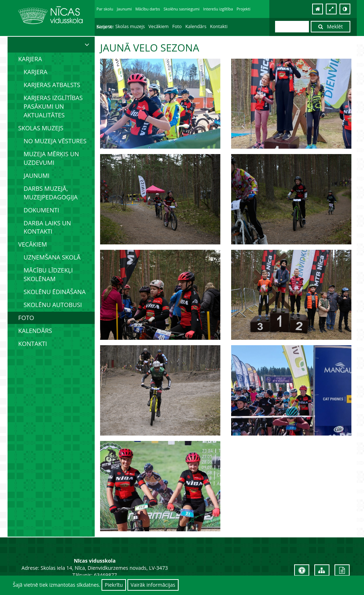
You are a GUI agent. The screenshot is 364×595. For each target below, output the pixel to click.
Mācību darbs (148, 9)
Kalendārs (196, 26)
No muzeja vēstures (55, 141)
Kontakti (219, 26)
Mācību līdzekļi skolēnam (48, 274)
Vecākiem (158, 26)
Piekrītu (114, 585)
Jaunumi (124, 9)
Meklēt (331, 26)
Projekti (243, 9)
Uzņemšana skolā (52, 257)
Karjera (104, 26)
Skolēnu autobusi (53, 305)
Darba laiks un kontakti (48, 227)
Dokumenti (42, 210)
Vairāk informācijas (153, 585)
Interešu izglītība (218, 9)
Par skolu (105, 9)
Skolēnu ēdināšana (55, 292)
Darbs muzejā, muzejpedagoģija (51, 193)
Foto (177, 26)
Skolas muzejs (130, 26)
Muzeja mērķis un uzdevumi (51, 158)
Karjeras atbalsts (52, 85)
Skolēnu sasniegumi (181, 9)
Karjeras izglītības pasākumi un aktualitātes (53, 106)
